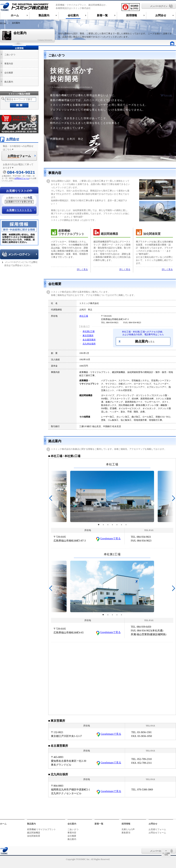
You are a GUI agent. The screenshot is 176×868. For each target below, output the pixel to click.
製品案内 (31, 824)
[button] (99, 525)
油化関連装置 (34, 836)
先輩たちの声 (128, 829)
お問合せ (10, 139)
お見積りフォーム (157, 829)
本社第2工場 (89, 331)
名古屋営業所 (89, 340)
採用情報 (126, 824)
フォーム (19, 156)
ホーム (3, 23)
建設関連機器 (34, 833)
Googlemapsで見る (110, 539)
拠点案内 (145, 341)
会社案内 (72, 824)
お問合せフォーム (22, 178)
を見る (19, 210)
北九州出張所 (89, 344)
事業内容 (9, 64)
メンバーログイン (159, 6)
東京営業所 (88, 336)
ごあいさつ (10, 55)
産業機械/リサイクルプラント (41, 829)
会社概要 (9, 73)
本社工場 (84, 316)
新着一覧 (99, 824)
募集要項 (126, 833)
